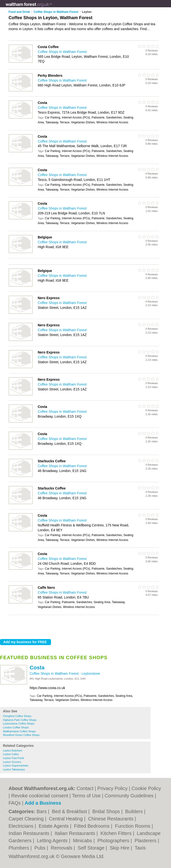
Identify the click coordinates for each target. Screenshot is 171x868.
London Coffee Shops (16, 727)
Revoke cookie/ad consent (40, 796)
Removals (62, 848)
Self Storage (92, 848)
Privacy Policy (112, 788)
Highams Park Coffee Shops (20, 720)
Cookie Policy (146, 788)
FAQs (15, 803)
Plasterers (146, 841)
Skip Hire (120, 848)
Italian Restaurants (76, 833)
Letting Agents (53, 841)
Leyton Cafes (11, 754)
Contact (85, 788)
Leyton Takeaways (14, 769)
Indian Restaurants (30, 833)
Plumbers (19, 848)
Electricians (22, 826)
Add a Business (43, 803)
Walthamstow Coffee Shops (19, 731)
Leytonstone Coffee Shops (19, 724)
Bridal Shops (107, 811)
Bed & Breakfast (70, 811)
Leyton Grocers (12, 762)
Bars (42, 811)
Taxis (140, 848)
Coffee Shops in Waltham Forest (55, 674)
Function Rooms (133, 826)
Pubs (41, 848)
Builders (135, 811)
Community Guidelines (129, 796)
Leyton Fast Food (13, 758)
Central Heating (67, 819)
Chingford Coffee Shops (17, 716)
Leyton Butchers (13, 750)
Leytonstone (91, 674)
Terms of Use (86, 796)
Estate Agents (54, 826)
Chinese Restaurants (111, 819)
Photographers (114, 841)
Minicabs (83, 841)
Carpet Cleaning (27, 819)
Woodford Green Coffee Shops (21, 735)
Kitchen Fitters (117, 833)
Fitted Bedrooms (93, 826)
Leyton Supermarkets (16, 766)
